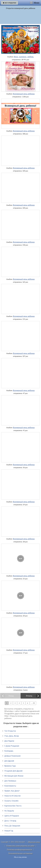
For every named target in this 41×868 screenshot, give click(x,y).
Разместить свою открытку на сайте (21, 846)
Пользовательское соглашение (20, 853)
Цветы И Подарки (12, 816)
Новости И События (12, 796)
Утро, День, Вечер (12, 736)
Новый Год (9, 831)
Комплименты (10, 786)
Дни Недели (9, 741)
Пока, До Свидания (12, 826)
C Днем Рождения (12, 746)
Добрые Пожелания (12, 756)
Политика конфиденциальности (20, 850)
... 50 (33, 703)
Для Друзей (9, 761)
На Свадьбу (9, 811)
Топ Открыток (10, 731)
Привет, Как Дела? (12, 791)
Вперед (29, 696)
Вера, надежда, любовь (24, 57)
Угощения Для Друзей (13, 771)
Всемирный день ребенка (24, 94)
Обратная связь (34, 842)
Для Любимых (10, 781)
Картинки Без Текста (13, 806)
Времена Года (10, 766)
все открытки (10, 3)
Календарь (9, 751)
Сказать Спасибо (11, 801)
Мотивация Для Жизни (14, 776)
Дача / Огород (10, 821)
